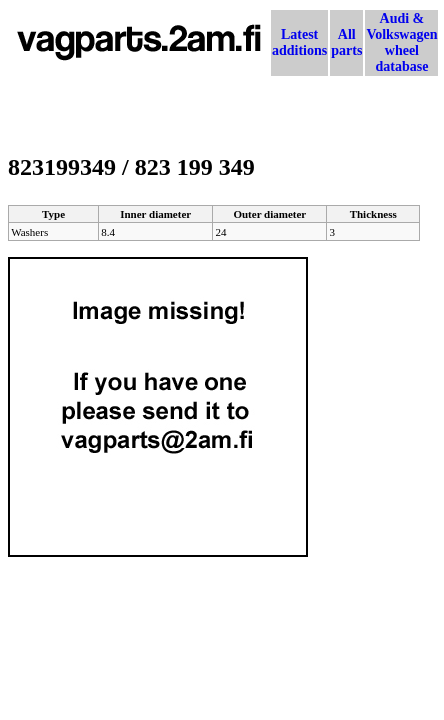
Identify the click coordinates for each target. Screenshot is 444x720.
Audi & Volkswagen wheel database (401, 42)
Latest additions (299, 42)
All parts (346, 42)
